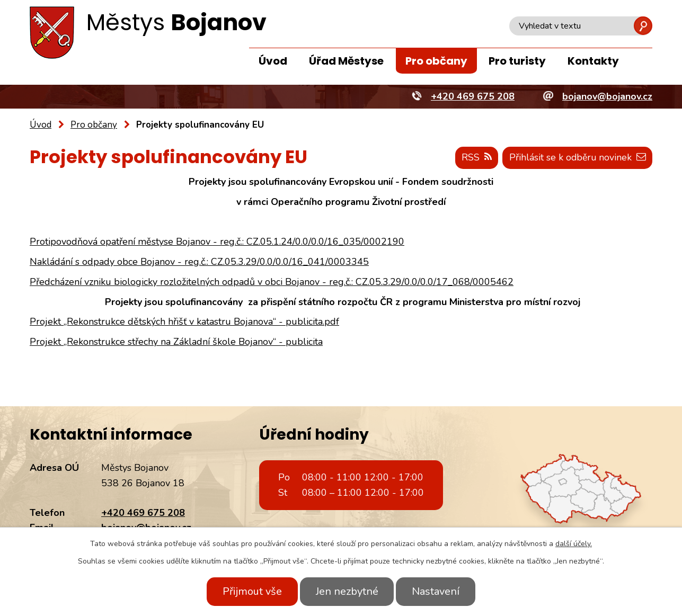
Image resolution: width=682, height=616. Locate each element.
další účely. (574, 544)
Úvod (273, 61)
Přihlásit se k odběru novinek (576, 158)
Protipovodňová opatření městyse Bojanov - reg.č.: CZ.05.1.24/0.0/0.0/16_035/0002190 (217, 242)
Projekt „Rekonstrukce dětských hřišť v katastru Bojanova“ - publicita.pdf (184, 322)
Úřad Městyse (346, 61)
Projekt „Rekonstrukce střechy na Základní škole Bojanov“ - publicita (176, 342)
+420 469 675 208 (143, 513)
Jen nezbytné (347, 591)
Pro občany (436, 61)
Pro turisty (517, 61)
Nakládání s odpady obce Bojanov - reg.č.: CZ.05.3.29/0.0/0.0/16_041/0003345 (199, 262)
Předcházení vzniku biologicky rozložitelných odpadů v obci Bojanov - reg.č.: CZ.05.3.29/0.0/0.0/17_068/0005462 (272, 282)
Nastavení (438, 591)
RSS (474, 158)
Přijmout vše (250, 591)
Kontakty (593, 61)
